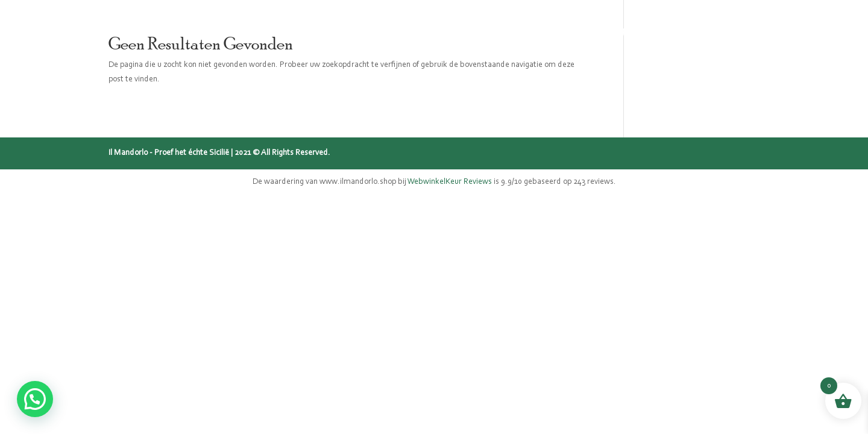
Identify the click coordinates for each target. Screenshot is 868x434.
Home (325, 30)
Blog (567, 30)
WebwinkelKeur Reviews (450, 182)
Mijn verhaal (505, 30)
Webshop (382, 30)
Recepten (620, 30)
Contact (681, 30)
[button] (35, 399)
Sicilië (439, 30)
